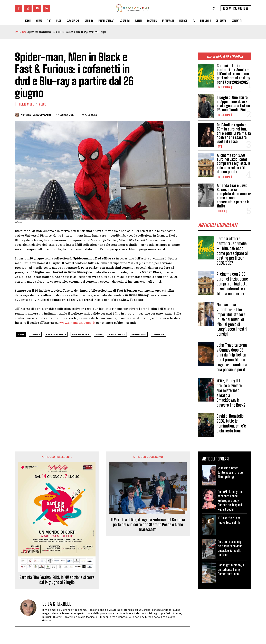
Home (17, 32)
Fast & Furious (56, 334)
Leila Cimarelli (42, 115)
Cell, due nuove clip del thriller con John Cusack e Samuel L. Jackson (230, 548)
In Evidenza (224, 87)
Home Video (27, 104)
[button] (214, 9)
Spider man (139, 334)
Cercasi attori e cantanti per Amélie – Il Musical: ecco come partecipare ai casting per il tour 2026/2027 (234, 74)
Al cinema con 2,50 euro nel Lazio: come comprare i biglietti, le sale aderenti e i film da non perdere (234, 163)
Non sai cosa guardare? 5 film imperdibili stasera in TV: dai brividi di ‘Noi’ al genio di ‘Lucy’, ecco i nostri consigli (232, 319)
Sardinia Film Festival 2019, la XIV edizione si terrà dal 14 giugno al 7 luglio (57, 580)
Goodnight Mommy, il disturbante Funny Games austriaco (231, 570)
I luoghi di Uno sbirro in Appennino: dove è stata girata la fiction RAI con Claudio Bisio (233, 104)
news (99, 334)
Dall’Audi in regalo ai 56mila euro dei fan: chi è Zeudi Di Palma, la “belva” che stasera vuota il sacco (234, 133)
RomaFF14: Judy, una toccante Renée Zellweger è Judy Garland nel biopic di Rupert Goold (231, 500)
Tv (219, 147)
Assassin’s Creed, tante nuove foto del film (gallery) (231, 472)
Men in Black (81, 334)
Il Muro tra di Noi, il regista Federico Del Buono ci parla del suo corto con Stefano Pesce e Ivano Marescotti (148, 525)
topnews (158, 334)
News (24, 32)
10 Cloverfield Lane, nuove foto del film (230, 520)
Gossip (222, 211)
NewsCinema (117, 334)
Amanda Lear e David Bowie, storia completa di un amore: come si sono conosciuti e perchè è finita (234, 196)
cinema (35, 334)
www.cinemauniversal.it (77, 323)
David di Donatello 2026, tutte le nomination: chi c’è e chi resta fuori (231, 424)
